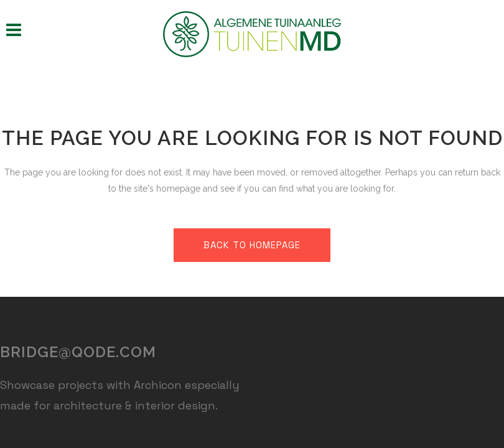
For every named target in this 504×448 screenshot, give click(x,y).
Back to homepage (252, 245)
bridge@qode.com (78, 352)
